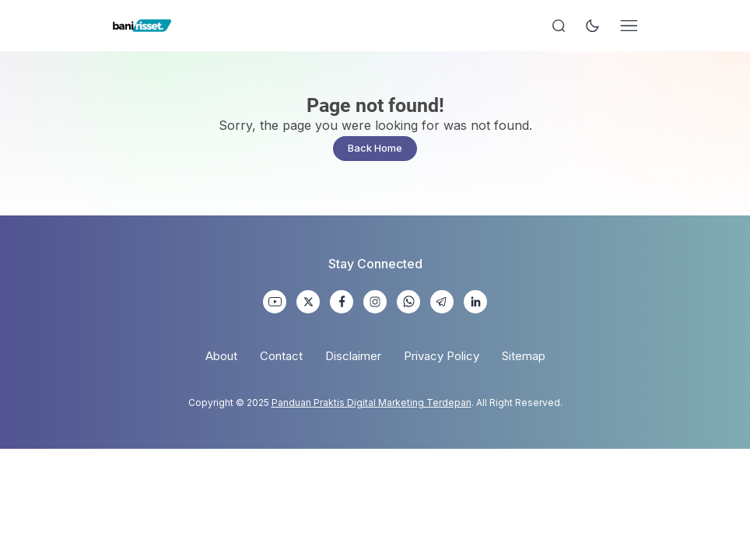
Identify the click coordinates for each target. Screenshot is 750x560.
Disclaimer (353, 356)
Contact (281, 356)
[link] (275, 302)
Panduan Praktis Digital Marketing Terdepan (371, 402)
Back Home (375, 148)
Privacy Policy (442, 356)
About (221, 356)
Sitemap (524, 356)
